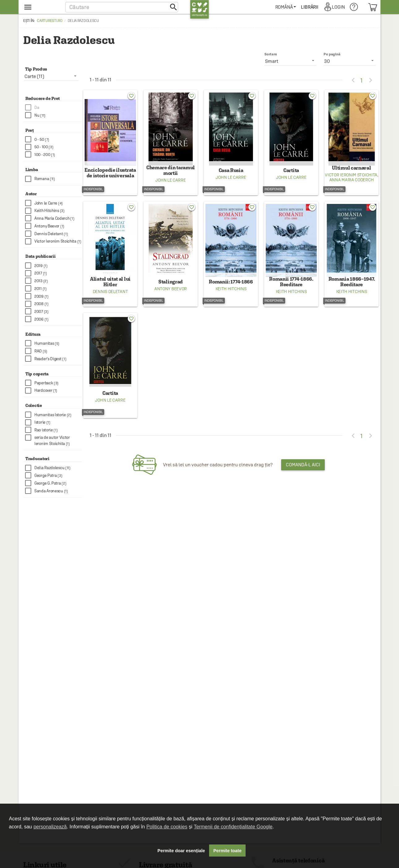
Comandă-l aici (303, 478)
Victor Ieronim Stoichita (351, 179)
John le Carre (170, 184)
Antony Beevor (171, 297)
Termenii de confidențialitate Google (233, 827)
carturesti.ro (49, 21)
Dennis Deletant (110, 300)
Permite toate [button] (227, 851)
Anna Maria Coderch (352, 184)
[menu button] (41, 7)
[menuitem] (292, 7)
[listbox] (350, 61)
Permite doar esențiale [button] (181, 851)
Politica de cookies (167, 827)
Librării (316, 7)
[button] (122, 7)
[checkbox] (54, 108)
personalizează (50, 827)
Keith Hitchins (231, 297)
